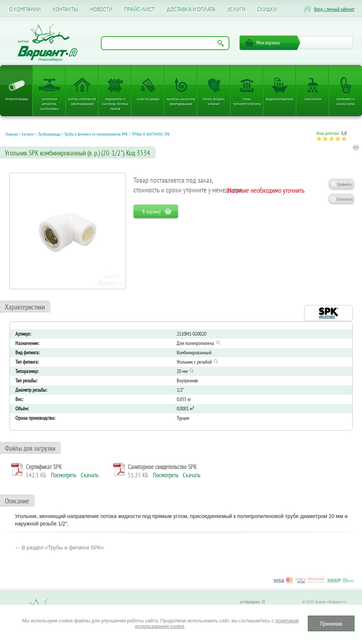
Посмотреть (64, 475)
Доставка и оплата (191, 10)
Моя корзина (268, 43)
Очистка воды (148, 99)
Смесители (313, 99)
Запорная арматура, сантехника (49, 104)
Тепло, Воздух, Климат (214, 101)
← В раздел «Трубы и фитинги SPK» (59, 548)
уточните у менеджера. (213, 190)
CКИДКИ (267, 10)
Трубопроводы (16, 99)
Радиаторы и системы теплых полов (115, 104)
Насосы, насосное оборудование (181, 101)
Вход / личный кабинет (334, 9)
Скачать (89, 475)
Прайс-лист (140, 10)
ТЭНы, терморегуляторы (247, 101)
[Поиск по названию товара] (165, 43)
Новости (101, 10)
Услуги (236, 10)
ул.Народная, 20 (252, 602)
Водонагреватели (280, 99)
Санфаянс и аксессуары (345, 101)
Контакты (65, 10)
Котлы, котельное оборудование (82, 101)
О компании (25, 10)
